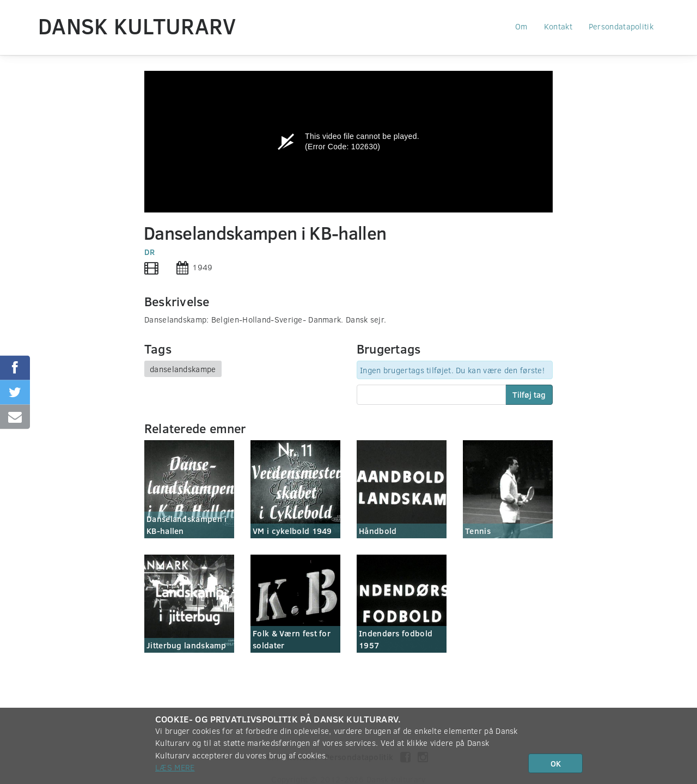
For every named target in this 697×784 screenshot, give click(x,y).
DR (150, 252)
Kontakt (558, 26)
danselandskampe (183, 369)
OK (556, 763)
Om (521, 26)
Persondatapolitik (621, 26)
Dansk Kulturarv (137, 26)
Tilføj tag (529, 394)
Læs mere (175, 767)
